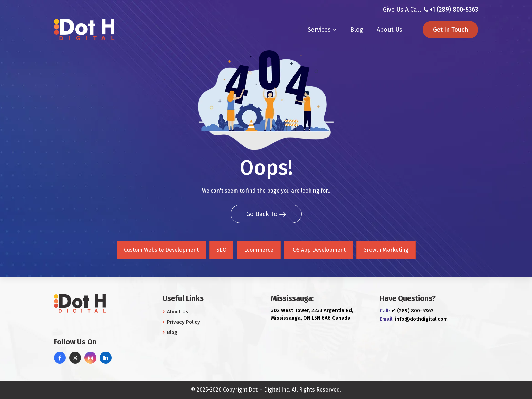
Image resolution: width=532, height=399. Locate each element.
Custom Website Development (161, 250)
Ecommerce (259, 250)
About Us (389, 30)
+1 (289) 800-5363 (454, 10)
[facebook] (60, 358)
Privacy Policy (181, 322)
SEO (221, 250)
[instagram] (90, 358)
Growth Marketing (386, 250)
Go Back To (266, 214)
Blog (357, 30)
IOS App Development (318, 250)
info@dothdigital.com (421, 319)
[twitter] (75, 358)
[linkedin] (106, 358)
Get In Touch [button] (450, 30)
